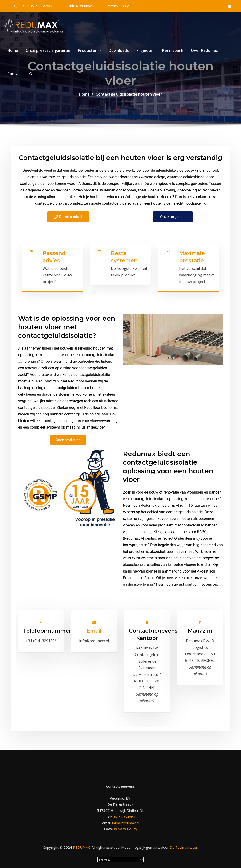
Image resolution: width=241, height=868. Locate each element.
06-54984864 (124, 816)
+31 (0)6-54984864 (36, 6)
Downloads (119, 53)
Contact (15, 76)
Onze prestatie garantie (48, 53)
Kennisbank (173, 53)
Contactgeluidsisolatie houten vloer (129, 94)
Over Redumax (204, 53)
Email (94, 630)
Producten (90, 53)
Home (13, 53)
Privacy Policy (118, 6)
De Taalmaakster (184, 846)
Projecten (145, 53)
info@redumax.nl (83, 6)
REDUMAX (81, 846)
